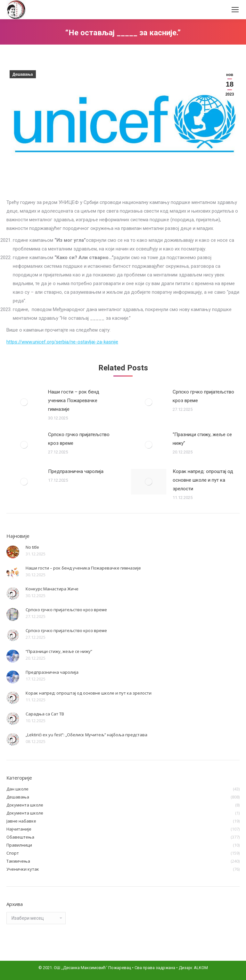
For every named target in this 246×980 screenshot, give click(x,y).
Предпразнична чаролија (76, 471)
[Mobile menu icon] (235, 10)
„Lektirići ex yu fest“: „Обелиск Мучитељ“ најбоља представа (86, 735)
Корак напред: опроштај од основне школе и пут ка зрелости (203, 480)
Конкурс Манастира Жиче (52, 589)
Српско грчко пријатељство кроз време (203, 396)
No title (32, 547)
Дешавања (23, 74)
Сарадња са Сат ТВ (45, 714)
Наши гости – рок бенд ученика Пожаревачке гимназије (74, 401)
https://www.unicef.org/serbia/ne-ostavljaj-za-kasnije (62, 342)
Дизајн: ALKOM (193, 968)
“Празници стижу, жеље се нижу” (202, 439)
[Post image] (24, 402)
